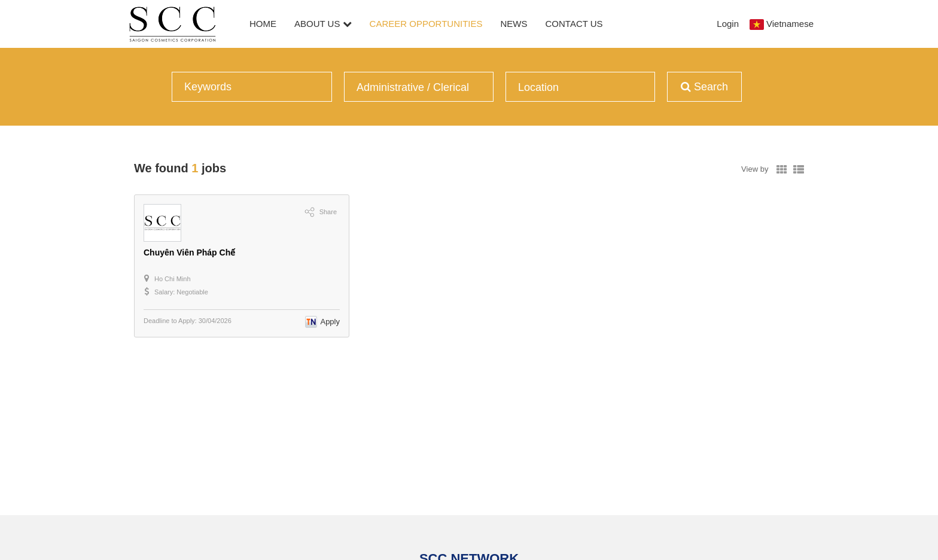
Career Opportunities (426, 24)
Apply (330, 322)
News (514, 24)
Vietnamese (790, 24)
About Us (323, 24)
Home (263, 24)
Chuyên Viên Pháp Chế (189, 252)
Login (728, 24)
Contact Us (574, 24)
